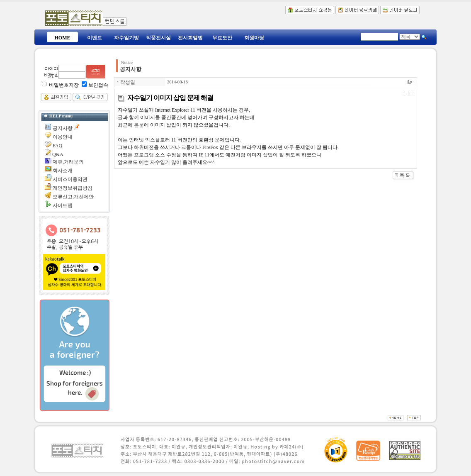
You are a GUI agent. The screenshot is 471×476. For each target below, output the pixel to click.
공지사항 (63, 128)
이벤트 (95, 38)
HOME (63, 38)
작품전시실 (158, 38)
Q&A (58, 154)
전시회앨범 (190, 38)
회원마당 (254, 38)
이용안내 (63, 137)
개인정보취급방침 (73, 188)
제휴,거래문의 (68, 162)
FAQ (57, 146)
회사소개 (63, 171)
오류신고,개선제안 (73, 197)
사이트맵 (63, 205)
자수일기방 (126, 38)
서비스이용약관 (70, 179)
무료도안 (222, 38)
